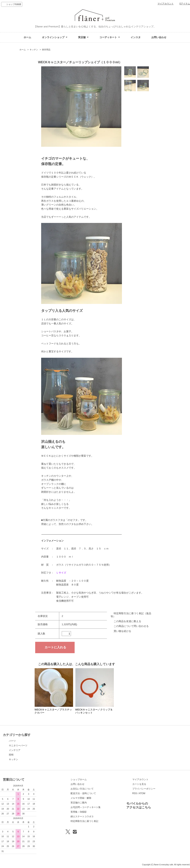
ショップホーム (79, 779)
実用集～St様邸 (79, 812)
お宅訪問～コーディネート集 (86, 807)
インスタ (136, 37)
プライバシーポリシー (144, 789)
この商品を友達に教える (127, 621)
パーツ (12, 741)
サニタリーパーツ (18, 746)
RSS (135, 793)
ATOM (142, 793)
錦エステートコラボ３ (82, 817)
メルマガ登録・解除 (81, 798)
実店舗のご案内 (79, 803)
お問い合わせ (159, 37)
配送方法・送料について (83, 793)
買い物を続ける (122, 631)
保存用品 (46, 50)
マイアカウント (166, 4)
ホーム (27, 37)
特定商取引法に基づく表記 (84, 821)
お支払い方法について (82, 789)
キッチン (34, 50)
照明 (11, 755)
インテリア (15, 750)
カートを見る (139, 784)
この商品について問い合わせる (131, 626)
